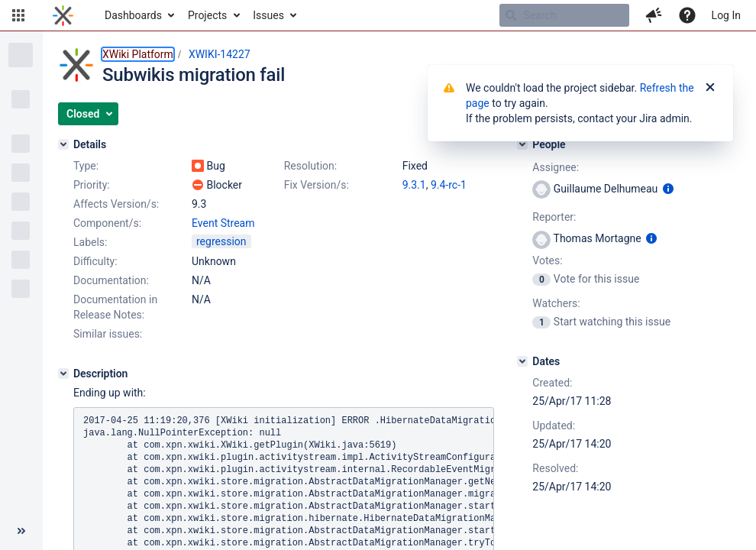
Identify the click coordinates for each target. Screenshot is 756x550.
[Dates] (522, 361)
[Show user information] (668, 189)
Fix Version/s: (317, 185)
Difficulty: (95, 261)
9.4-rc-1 (449, 185)
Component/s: (107, 223)
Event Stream (223, 223)
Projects (207, 15)
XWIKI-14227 (220, 54)
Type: (86, 166)
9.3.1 (414, 185)
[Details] (63, 144)
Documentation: (111, 280)
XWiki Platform (138, 54)
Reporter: (554, 217)
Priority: (92, 185)
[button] (18, 15)
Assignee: (556, 167)
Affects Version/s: (116, 204)
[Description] (63, 374)
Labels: (90, 242)
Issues (268, 15)
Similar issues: (108, 334)
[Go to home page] (63, 15)
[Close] (710, 88)
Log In (726, 15)
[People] (522, 144)
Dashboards (133, 15)
